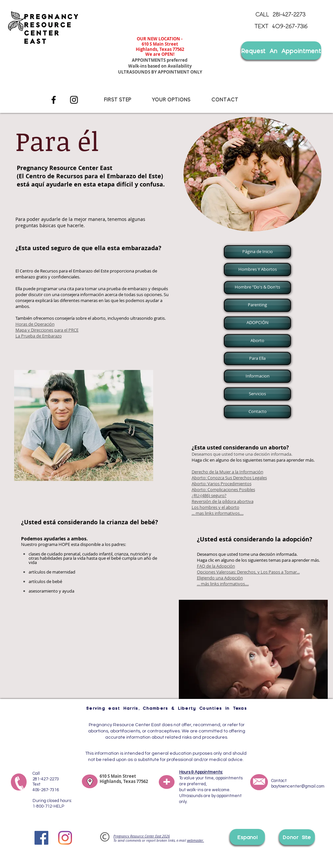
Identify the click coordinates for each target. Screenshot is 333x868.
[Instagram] (74, 100)
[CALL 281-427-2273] (281, 14)
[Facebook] (54, 100)
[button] (257, 252)
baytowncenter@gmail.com (298, 786)
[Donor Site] (297, 837)
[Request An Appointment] (281, 51)
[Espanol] (247, 837)
